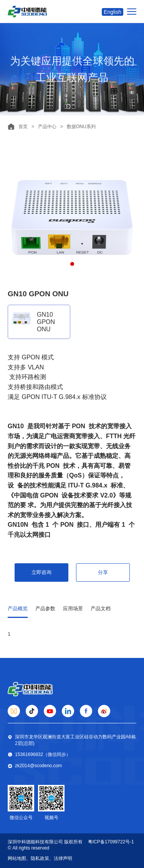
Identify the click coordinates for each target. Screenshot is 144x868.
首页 (23, 127)
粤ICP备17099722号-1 (111, 842)
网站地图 (17, 858)
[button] (72, 264)
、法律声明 (61, 858)
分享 (103, 572)
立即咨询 (41, 572)
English (113, 12)
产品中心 (47, 127)
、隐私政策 (38, 858)
